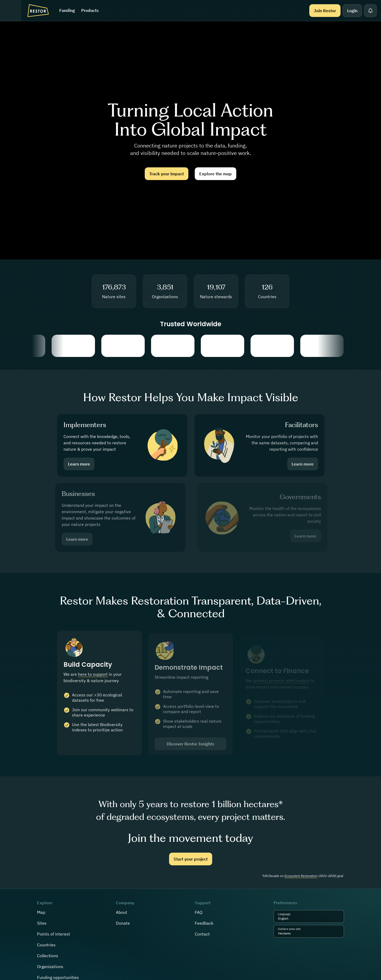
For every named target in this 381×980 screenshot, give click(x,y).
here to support (93, 679)
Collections (48, 956)
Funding (67, 10)
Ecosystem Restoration (301, 876)
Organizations (50, 966)
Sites (42, 923)
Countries (46, 945)
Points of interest (54, 934)
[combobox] (290, 919)
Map (41, 912)
